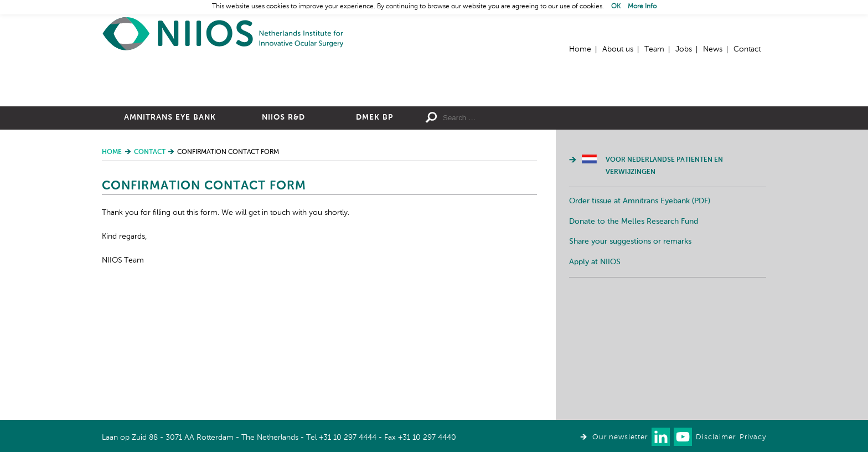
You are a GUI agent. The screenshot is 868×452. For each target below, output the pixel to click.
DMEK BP (374, 239)
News (713, 49)
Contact (747, 49)
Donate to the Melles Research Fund (634, 343)
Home (224, 34)
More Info (642, 7)
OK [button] (616, 7)
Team (654, 49)
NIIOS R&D (283, 239)
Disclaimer (716, 437)
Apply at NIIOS (595, 383)
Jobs (684, 49)
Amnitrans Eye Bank (170, 239)
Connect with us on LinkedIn (661, 437)
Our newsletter (620, 437)
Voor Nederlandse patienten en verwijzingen (664, 287)
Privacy (753, 437)
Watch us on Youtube (683, 437)
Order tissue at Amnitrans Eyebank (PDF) (640, 322)
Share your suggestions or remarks (630, 363)
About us (618, 49)
